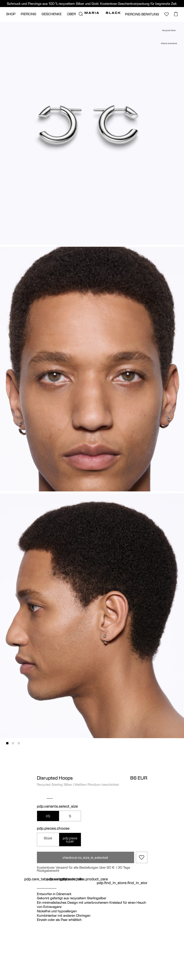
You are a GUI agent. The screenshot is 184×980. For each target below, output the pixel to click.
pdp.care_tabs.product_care (84, 879)
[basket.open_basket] (176, 14)
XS (48, 816)
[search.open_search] (81, 14)
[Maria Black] (103, 13)
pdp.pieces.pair (70, 840)
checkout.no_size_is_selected (85, 857)
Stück (48, 838)
